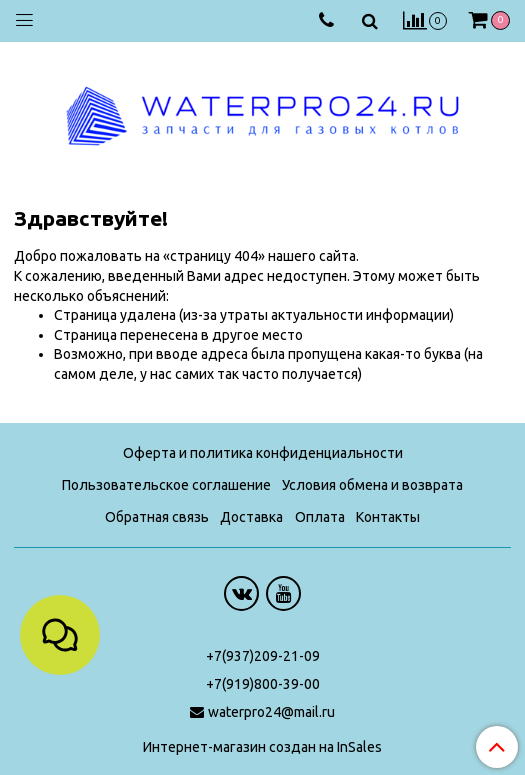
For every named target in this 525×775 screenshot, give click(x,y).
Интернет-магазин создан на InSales (262, 747)
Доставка (251, 517)
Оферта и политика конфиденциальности (263, 453)
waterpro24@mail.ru (271, 712)
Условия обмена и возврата (372, 485)
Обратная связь (157, 517)
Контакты (388, 517)
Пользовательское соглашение (166, 485)
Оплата (320, 517)
